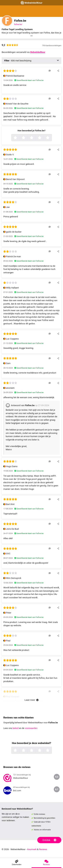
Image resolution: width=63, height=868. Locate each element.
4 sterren (43, 138)
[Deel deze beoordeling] (58, 71)
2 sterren (27, 138)
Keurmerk (32, 849)
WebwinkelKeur (38, 52)
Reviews (43, 849)
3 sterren (35, 138)
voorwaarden (31, 728)
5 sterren (51, 138)
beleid (16, 728)
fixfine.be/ (18, 24)
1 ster (19, 138)
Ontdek (49, 840)
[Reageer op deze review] (50, 71)
